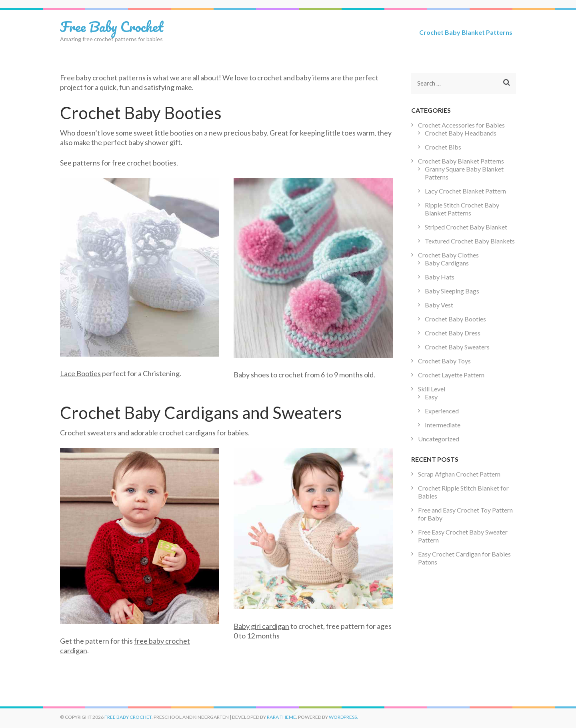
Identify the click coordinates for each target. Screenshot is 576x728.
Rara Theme (281, 717)
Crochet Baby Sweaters (457, 347)
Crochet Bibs (443, 147)
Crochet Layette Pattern (451, 375)
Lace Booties (80, 373)
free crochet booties (144, 163)
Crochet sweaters (88, 433)
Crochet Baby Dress (453, 333)
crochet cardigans (187, 433)
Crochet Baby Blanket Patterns (466, 32)
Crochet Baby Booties (455, 319)
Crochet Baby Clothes (448, 255)
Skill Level (432, 389)
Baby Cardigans (447, 263)
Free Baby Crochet (112, 26)
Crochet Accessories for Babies (461, 125)
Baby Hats (440, 277)
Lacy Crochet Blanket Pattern (465, 191)
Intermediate (443, 425)
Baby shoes (251, 375)
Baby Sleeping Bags (452, 291)
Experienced (442, 411)
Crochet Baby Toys (444, 361)
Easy (431, 397)
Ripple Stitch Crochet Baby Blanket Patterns (462, 209)
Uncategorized (439, 439)
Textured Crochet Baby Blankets (470, 241)
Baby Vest (439, 305)
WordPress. (343, 717)
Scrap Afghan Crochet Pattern (459, 474)
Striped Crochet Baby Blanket (466, 227)
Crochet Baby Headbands (461, 133)
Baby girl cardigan (261, 626)
